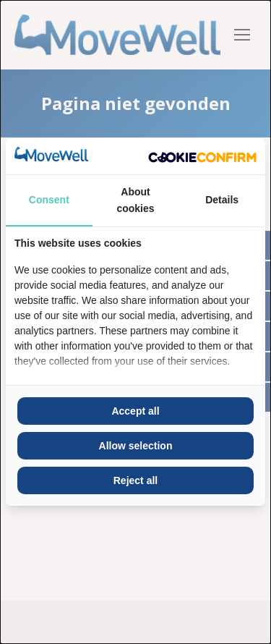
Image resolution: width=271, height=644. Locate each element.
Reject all (135, 480)
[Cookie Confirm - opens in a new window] (202, 156)
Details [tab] (222, 200)
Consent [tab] (49, 200)
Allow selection (136, 446)
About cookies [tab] (135, 200)
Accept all (135, 411)
